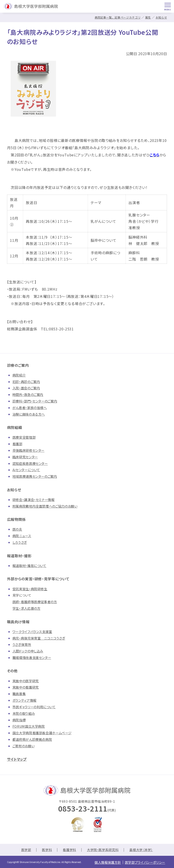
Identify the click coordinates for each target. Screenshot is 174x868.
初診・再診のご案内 (26, 382)
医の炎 (17, 529)
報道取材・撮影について (29, 566)
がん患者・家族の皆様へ (30, 408)
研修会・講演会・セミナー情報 (34, 500)
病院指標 (19, 720)
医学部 (26, 850)
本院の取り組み (24, 713)
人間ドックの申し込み (28, 651)
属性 (148, 17)
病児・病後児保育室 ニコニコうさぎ (39, 638)
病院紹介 (19, 375)
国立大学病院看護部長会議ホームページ (42, 733)
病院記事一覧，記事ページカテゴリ (118, 17)
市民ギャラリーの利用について (34, 707)
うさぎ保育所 (22, 644)
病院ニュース (22, 536)
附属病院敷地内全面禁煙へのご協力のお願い (45, 506)
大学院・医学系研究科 (103, 850)
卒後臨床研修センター (28, 450)
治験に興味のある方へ (29, 414)
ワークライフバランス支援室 (32, 632)
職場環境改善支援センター (32, 657)
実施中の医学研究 (26, 681)
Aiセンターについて (26, 470)
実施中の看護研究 (26, 687)
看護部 (17, 444)
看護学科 (69, 850)
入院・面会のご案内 (26, 388)
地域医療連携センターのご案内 (35, 476)
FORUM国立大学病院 (29, 726)
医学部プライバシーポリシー (143, 862)
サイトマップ (17, 759)
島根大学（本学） (141, 850)
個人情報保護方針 (103, 862)
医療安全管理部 (24, 437)
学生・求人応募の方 (27, 608)
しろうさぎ (20, 542)
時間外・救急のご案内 (28, 394)
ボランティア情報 (24, 700)
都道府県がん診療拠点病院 (32, 739)
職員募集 (19, 694)
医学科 (47, 850)
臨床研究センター (25, 457)
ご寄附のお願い (23, 746)
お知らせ (161, 17)
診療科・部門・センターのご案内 (35, 401)
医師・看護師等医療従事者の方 (35, 602)
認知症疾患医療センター (30, 463)
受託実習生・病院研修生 (30, 589)
